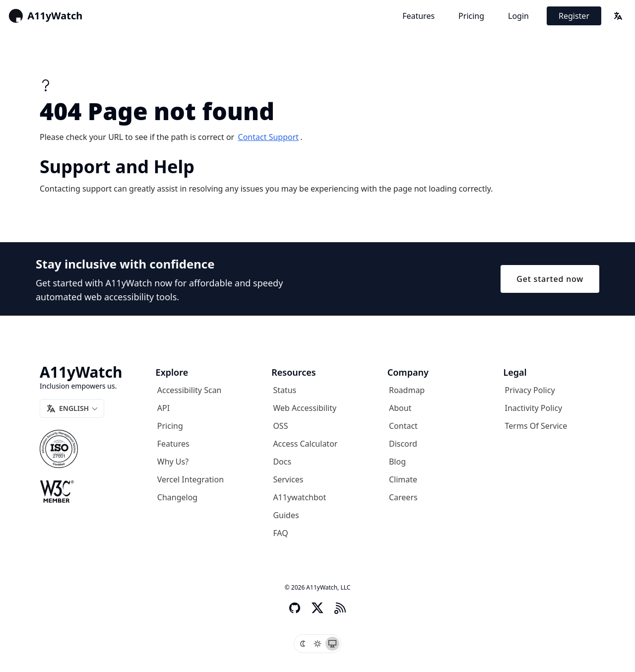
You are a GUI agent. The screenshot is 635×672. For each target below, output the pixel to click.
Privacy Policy (530, 390)
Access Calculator (305, 444)
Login (518, 16)
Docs (282, 462)
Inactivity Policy (534, 408)
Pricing (471, 16)
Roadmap (407, 390)
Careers (403, 497)
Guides (286, 515)
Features (418, 16)
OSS (280, 426)
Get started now (550, 279)
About (400, 408)
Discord (403, 444)
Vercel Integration (190, 479)
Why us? (173, 462)
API (163, 408)
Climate (403, 479)
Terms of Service (536, 426)
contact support (268, 137)
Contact (403, 426)
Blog (397, 462)
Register (574, 16)
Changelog (177, 497)
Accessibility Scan (190, 390)
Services (288, 479)
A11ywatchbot (299, 497)
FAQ (280, 533)
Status (285, 390)
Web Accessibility (305, 408)
